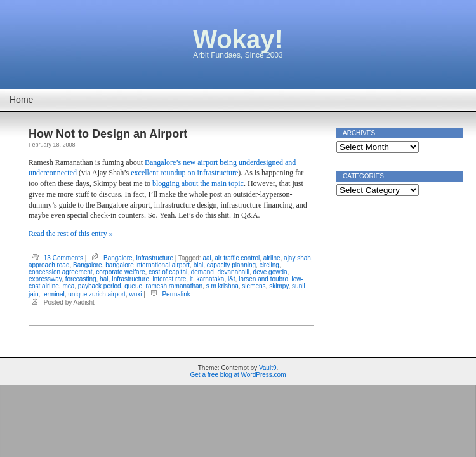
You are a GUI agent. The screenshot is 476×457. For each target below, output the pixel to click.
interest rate (170, 279)
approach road (49, 265)
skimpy (279, 286)
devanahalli (233, 272)
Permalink (176, 294)
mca (68, 286)
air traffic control (237, 258)
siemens (254, 286)
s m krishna (222, 286)
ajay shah (297, 258)
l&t (232, 279)
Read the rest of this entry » (71, 234)
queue (133, 286)
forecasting (81, 279)
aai (207, 258)
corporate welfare (120, 272)
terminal (53, 294)
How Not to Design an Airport (108, 134)
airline (272, 258)
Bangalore (118, 258)
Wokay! (238, 39)
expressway (45, 279)
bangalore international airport (148, 265)
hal (104, 279)
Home (21, 100)
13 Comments (63, 258)
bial (199, 265)
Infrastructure (155, 258)
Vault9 (268, 368)
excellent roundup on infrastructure (184, 173)
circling (269, 265)
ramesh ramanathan (175, 286)
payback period (100, 286)
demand (202, 272)
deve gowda (270, 272)
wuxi (135, 294)
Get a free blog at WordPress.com (238, 375)
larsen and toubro (263, 279)
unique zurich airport (97, 294)
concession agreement (61, 272)
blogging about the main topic (198, 183)
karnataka (210, 279)
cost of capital (168, 272)
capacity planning (231, 265)
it (191, 279)
